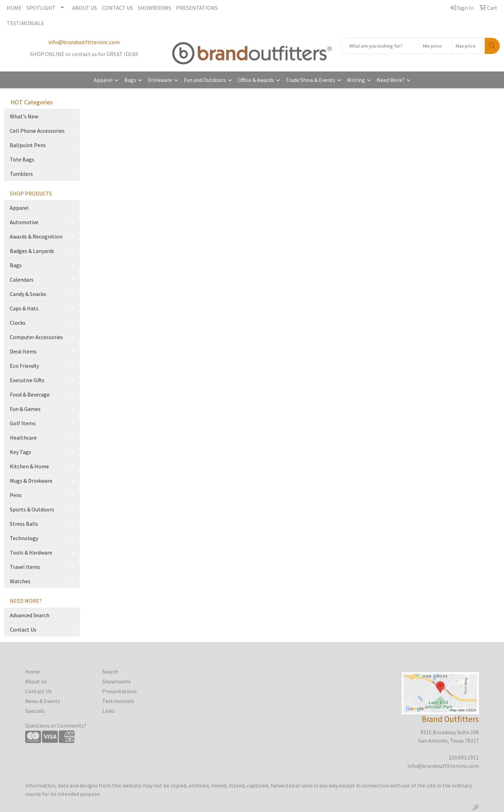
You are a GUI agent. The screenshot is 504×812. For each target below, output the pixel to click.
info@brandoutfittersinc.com (84, 42)
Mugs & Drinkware (31, 481)
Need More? (391, 80)
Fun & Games (25, 409)
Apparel (103, 80)
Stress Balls (24, 524)
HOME (14, 8)
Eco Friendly (24, 366)
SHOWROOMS (155, 8)
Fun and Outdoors (205, 80)
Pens (16, 495)
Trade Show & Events (310, 80)
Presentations (120, 691)
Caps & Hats (24, 308)
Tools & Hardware (31, 552)
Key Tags (20, 452)
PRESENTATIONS (197, 8)
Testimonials (118, 701)
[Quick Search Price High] (468, 46)
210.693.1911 (464, 757)
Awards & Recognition (36, 236)
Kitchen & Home (29, 466)
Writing (356, 80)
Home (33, 672)
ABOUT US (85, 8)
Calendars (22, 280)
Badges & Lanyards (32, 251)
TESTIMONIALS (25, 23)
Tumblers (21, 174)
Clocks (18, 323)
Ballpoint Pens (28, 145)
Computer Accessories (36, 337)
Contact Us (23, 629)
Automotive (24, 222)
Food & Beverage (30, 394)
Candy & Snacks (28, 294)
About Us (36, 681)
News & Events (43, 701)
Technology (24, 538)
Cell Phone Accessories (37, 131)
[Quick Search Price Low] (436, 46)
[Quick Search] (380, 46)
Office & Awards (256, 80)
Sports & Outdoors (32, 509)
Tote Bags (22, 159)
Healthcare (23, 438)
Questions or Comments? (56, 725)
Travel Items (25, 567)
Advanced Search (30, 615)
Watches (20, 581)
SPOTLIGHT (41, 8)
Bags (130, 80)
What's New (24, 116)
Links (108, 711)
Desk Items (23, 351)
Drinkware (160, 80)
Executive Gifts (27, 380)
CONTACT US (117, 8)
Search (110, 672)
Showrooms (117, 681)
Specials (35, 711)
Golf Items (23, 423)
